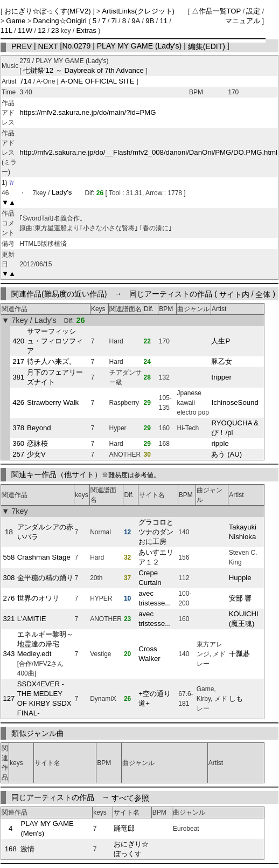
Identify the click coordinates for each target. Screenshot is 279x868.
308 (9, 578)
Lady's (62, 193)
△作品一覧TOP (217, 11)
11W (25, 30)
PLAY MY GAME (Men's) (47, 828)
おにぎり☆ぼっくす (131, 849)
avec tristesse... (155, 598)
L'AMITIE (32, 619)
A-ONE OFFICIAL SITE (98, 81)
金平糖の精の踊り (45, 578)
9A (136, 21)
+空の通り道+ (155, 698)
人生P (221, 341)
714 (25, 81)
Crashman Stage (44, 557)
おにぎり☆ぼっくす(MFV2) (49, 11)
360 (18, 443)
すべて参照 (130, 797)
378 (18, 428)
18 (9, 532)
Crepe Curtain (150, 578)
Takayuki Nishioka (243, 532)
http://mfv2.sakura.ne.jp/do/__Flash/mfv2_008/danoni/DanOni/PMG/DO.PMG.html (148, 152)
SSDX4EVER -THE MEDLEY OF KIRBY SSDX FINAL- (44, 698)
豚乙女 (222, 361)
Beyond (39, 428)
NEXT (48, 46)
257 (18, 454)
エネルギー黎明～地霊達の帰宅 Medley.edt (45, 644)
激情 (27, 849)
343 (9, 654)
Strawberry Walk (53, 402)
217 (18, 361)
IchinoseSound (235, 402)
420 (18, 341)
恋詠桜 (37, 443)
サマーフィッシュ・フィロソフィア (55, 341)
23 (55, 30)
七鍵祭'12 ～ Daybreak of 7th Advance (83, 70)
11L (6, 30)
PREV (22, 46)
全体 (263, 294)
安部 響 (240, 598)
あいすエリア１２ (156, 557)
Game (17, 21)
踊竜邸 (124, 828)
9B (150, 21)
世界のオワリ (38, 598)
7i (114, 21)
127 (9, 698)
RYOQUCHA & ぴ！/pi (235, 428)
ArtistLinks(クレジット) (138, 11)
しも (236, 698)
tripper (221, 377)
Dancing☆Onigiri (61, 21)
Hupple (240, 578)
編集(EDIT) (207, 46)
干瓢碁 (239, 654)
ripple (220, 443)
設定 (253, 11)
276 (9, 598)
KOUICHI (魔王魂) (244, 619)
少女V (36, 454)
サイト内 (234, 294)
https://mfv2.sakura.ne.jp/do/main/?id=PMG (88, 112)
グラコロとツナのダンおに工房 (156, 532)
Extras (86, 30)
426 (18, 402)
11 (163, 21)
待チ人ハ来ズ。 (51, 361)
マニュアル (243, 21)
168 (11, 849)
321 (9, 619)
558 (9, 557)
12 (42, 30)
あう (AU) (226, 454)
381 (18, 377)
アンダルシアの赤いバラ (45, 532)
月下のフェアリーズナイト (55, 377)
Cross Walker (149, 654)
